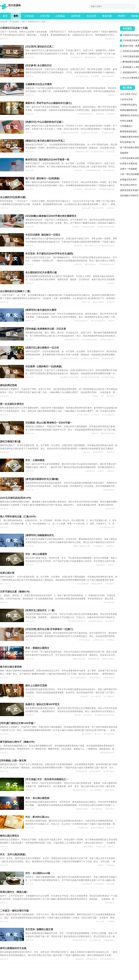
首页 (5, 16)
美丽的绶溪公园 (94, 659)
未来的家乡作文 (83, 828)
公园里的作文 (90, 471)
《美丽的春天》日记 (81, 152)
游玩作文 (111, 321)
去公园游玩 (95, 76)
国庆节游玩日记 (90, 57)
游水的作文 (84, 696)
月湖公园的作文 (97, 809)
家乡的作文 (111, 828)
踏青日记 (111, 95)
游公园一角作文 (109, 771)
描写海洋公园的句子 (107, 340)
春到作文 (111, 847)
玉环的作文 (111, 865)
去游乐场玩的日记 (108, 76)
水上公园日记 (96, 696)
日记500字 (76, 227)
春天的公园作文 (95, 678)
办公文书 (91, 16)
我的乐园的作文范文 (80, 790)
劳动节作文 (100, 114)
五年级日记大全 (98, 640)
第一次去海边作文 (108, 415)
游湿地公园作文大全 (80, 940)
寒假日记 (95, 434)
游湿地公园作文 (97, 584)
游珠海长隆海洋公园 (72, 340)
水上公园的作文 (109, 696)
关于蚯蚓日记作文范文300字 (104, 715)
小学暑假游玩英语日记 (107, 57)
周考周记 (95, 396)
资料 (16, 16)
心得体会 (60, 16)
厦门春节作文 (87, 734)
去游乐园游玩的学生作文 (76, 621)
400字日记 (78, 170)
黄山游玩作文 (110, 621)
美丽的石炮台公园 (79, 659)
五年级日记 (111, 640)
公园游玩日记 (33, 22)
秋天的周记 (111, 396)
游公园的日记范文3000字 (90, 133)
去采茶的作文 (87, 884)
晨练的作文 (80, 959)
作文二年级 (100, 922)
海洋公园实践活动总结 (90, 340)
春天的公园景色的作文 (79, 678)
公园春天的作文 (109, 678)
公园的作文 (111, 471)
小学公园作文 (110, 584)
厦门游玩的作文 (109, 734)
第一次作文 (95, 415)
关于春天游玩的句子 (81, 321)
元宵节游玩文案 (109, 602)
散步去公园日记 (98, 208)
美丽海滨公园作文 (108, 659)
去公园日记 (111, 208)
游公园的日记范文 (82, 76)
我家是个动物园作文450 (82, 546)
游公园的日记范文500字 (106, 227)
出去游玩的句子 (76, 57)
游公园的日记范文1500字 (70, 133)
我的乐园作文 (110, 790)
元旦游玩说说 (110, 509)
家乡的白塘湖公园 (98, 828)
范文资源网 (14, 22)
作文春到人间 (101, 847)
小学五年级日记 (84, 640)
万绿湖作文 (111, 452)
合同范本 (76, 16)
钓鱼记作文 (88, 715)
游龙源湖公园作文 (82, 809)
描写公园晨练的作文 (107, 959)
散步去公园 (86, 208)
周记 (102, 396)
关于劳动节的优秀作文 (85, 114)
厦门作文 (98, 734)
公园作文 (101, 471)
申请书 (121, 16)
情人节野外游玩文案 (107, 527)
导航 (23, 22)
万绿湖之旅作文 (98, 452)
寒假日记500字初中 (108, 434)
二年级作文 (111, 922)
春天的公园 (111, 152)
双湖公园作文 (110, 903)
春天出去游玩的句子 (98, 321)
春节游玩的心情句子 (107, 753)
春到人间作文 (88, 847)
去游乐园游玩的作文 (95, 621)
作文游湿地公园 (83, 584)
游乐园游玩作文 (109, 490)
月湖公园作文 (110, 809)
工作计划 (45, 16)
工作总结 (29, 16)
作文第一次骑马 (83, 415)
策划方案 (107, 16)
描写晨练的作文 (92, 959)
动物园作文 (111, 546)
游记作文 (78, 715)
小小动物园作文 (98, 546)
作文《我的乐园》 (96, 790)
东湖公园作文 (101, 565)
